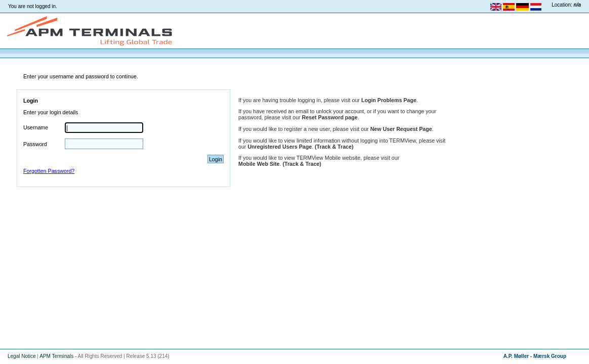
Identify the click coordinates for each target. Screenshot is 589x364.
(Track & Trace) (334, 147)
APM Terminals (56, 356)
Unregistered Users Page (280, 147)
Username (36, 127)
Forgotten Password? (49, 171)
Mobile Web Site (259, 164)
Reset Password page (330, 117)
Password (35, 144)
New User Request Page (401, 129)
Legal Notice (22, 356)
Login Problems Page (389, 100)
